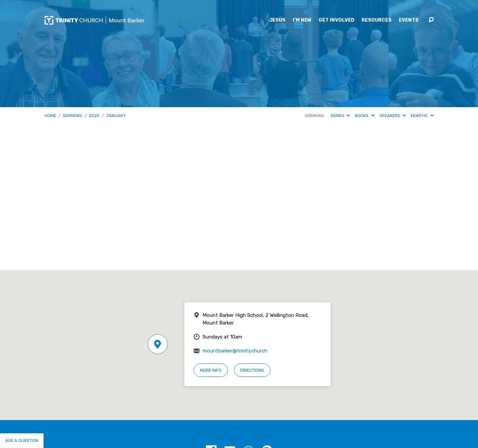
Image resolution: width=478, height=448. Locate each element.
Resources (377, 20)
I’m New (302, 20)
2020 (94, 116)
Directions (252, 370)
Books (365, 116)
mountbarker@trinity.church (235, 351)
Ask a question (22, 441)
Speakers (393, 116)
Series (340, 116)
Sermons (73, 116)
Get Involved (336, 20)
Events (409, 20)
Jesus (277, 20)
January (116, 116)
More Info (211, 370)
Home (50, 116)
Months (422, 116)
